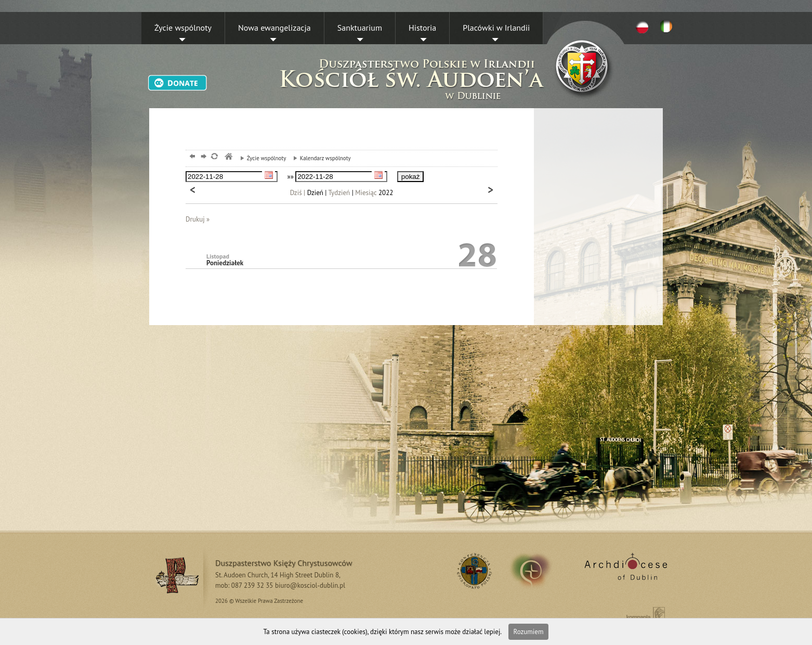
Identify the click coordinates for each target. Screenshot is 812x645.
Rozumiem (529, 632)
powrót (191, 157)
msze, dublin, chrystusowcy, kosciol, (228, 157)
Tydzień (339, 193)
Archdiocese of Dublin (624, 571)
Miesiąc (366, 193)
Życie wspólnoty (183, 28)
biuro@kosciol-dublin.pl (310, 585)
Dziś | (298, 193)
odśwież (214, 157)
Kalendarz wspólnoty (319, 158)
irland (538, 571)
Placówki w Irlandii (496, 28)
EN (668, 27)
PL (642, 27)
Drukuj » (198, 219)
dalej (202, 157)
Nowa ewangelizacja (274, 28)
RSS (473, 571)
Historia (422, 28)
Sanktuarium (360, 28)
